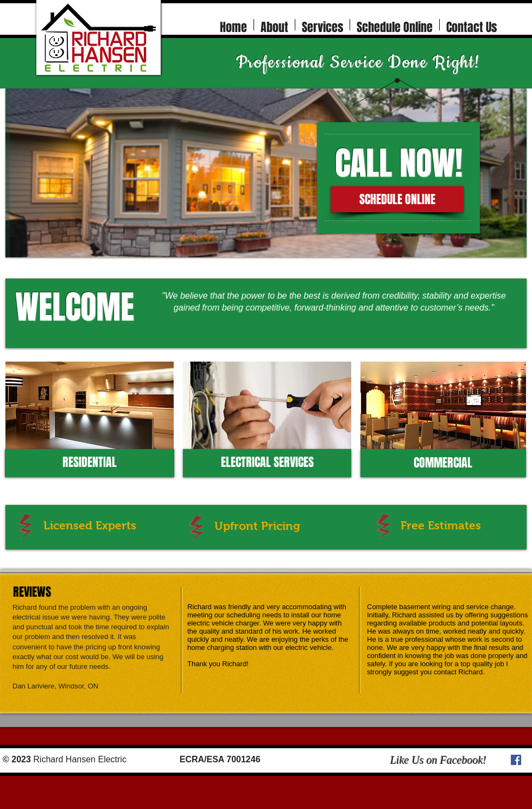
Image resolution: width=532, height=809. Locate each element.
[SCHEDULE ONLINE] (397, 199)
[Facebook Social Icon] (516, 760)
